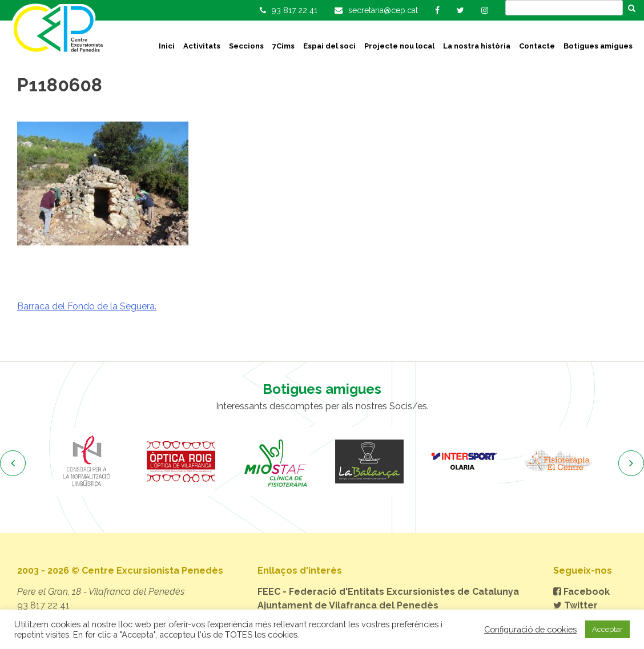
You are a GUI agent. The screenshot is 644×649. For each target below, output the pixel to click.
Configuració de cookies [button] (530, 629)
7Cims (283, 46)
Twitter (575, 605)
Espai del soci (329, 46)
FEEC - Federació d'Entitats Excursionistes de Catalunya (388, 592)
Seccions (246, 46)
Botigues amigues (598, 46)
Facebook (581, 592)
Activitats (202, 46)
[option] (86, 462)
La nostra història (477, 46)
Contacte (537, 46)
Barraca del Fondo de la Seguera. (87, 306)
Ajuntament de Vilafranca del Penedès (348, 605)
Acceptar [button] (607, 629)
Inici (167, 46)
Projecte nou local (399, 46)
